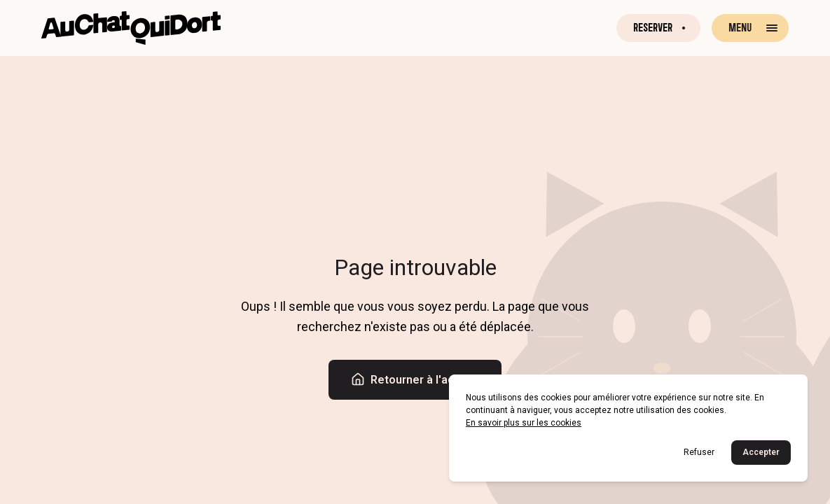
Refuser (699, 452)
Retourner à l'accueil (415, 379)
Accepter (761, 452)
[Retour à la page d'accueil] (131, 28)
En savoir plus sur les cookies (524, 423)
